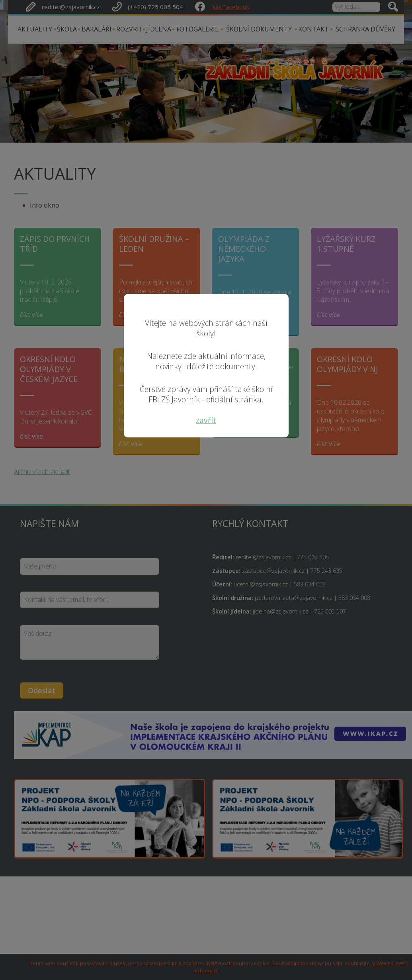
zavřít (206, 420)
